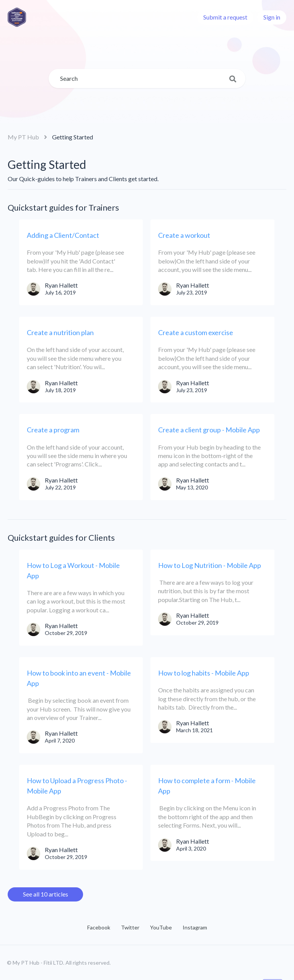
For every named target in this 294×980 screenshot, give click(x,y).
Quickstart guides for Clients (61, 537)
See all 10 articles (46, 894)
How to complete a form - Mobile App (207, 786)
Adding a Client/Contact (63, 235)
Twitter (130, 927)
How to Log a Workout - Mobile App (73, 570)
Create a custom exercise (196, 332)
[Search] (147, 79)
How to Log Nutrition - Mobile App (210, 565)
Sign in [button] (272, 17)
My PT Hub (23, 137)
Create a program (53, 430)
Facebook (99, 927)
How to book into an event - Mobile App (79, 678)
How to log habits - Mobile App (204, 673)
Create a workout (184, 235)
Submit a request (225, 17)
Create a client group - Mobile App (209, 430)
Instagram (195, 927)
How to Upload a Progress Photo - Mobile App (77, 786)
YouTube (161, 927)
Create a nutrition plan (60, 332)
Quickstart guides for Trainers (63, 207)
